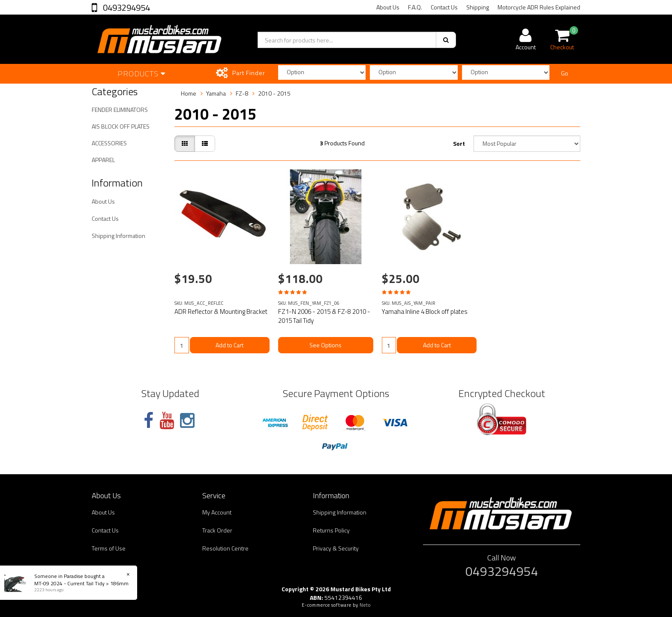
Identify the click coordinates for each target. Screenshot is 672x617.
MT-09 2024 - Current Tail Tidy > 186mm (81, 583)
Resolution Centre (225, 548)
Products (141, 74)
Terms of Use (109, 548)
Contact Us (444, 7)
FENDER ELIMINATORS (120, 110)
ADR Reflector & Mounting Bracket (221, 312)
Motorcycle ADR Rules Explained (539, 7)
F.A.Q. (415, 7)
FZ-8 (242, 93)
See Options (325, 345)
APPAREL (103, 160)
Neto (365, 605)
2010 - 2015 (274, 93)
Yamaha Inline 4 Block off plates (425, 312)
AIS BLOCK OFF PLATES (121, 126)
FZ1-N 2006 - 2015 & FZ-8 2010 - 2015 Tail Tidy (324, 316)
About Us (388, 7)
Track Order (217, 530)
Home (189, 93)
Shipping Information (118, 236)
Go (565, 73)
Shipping (478, 7)
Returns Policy (331, 530)
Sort (459, 143)
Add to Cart (229, 345)
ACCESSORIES (109, 143)
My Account (217, 512)
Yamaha (216, 93)
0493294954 (126, 8)
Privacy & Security (336, 548)
